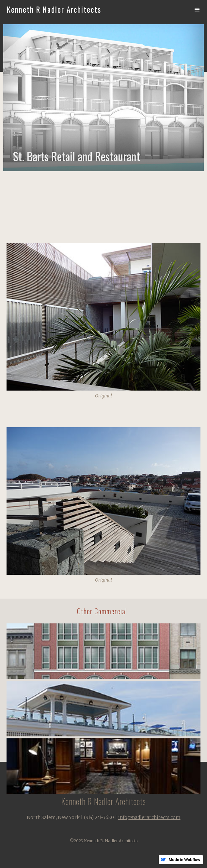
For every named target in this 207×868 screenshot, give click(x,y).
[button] (197, 10)
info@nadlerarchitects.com (149, 817)
